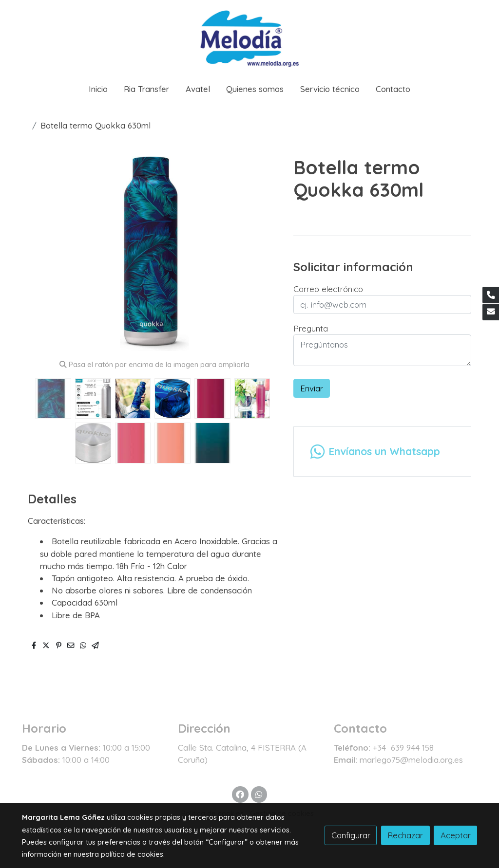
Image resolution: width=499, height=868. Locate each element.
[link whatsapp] (259, 794)
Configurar (351, 835)
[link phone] (491, 295)
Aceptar (456, 835)
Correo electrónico (328, 289)
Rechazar (405, 835)
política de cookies (132, 854)
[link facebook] (240, 794)
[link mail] (491, 312)
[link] (249, 37)
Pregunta (311, 328)
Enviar (312, 388)
